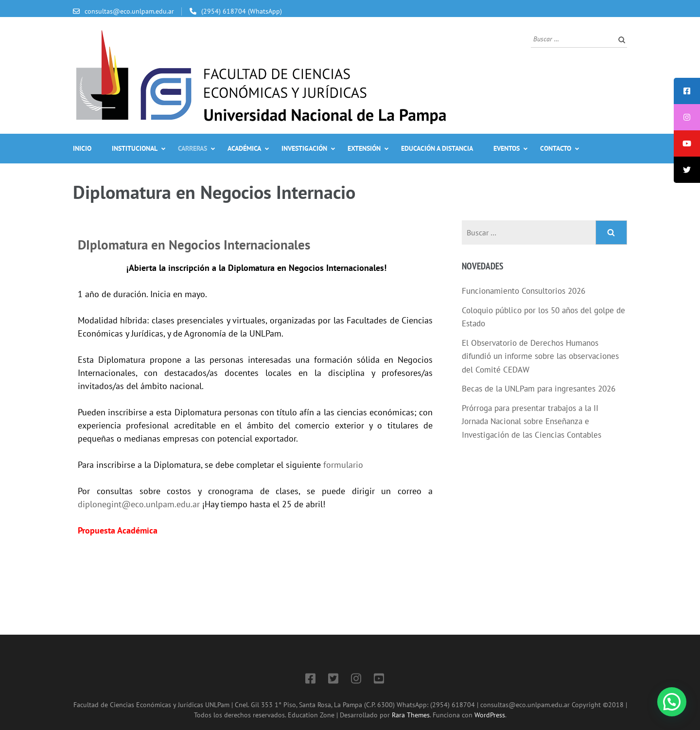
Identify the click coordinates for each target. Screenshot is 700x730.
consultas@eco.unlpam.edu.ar (129, 11)
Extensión (364, 148)
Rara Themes (411, 715)
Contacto (556, 148)
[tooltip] (687, 91)
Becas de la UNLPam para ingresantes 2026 (539, 389)
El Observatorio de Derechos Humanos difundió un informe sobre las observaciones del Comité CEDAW (540, 356)
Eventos (507, 148)
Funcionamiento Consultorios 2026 (524, 291)
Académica (244, 148)
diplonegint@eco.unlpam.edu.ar (139, 504)
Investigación (304, 148)
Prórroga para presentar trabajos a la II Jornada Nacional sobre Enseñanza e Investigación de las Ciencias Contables (532, 421)
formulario (343, 465)
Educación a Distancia (437, 148)
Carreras (192, 148)
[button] (672, 702)
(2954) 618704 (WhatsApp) (242, 11)
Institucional (135, 148)
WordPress (490, 715)
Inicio (82, 148)
